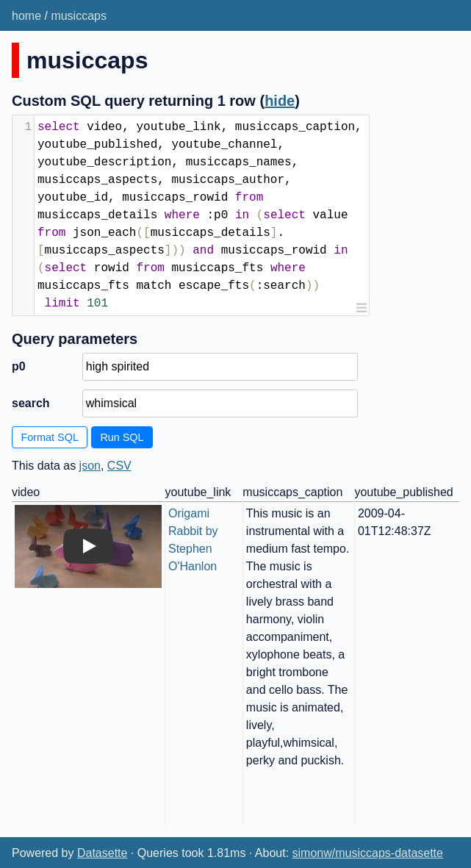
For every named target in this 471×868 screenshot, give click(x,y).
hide (280, 101)
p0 (19, 366)
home (26, 16)
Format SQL (50, 437)
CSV (119, 466)
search (31, 403)
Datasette (102, 853)
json (90, 466)
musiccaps (79, 16)
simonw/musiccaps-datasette (368, 853)
